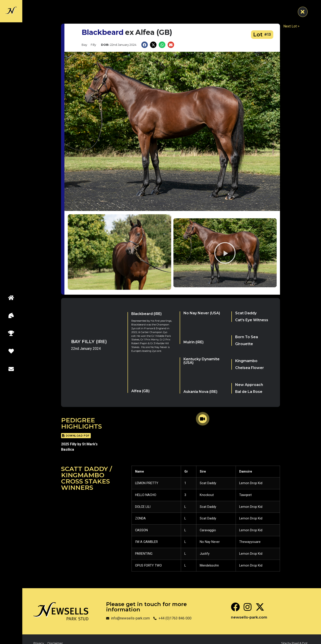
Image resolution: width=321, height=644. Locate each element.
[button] (145, 45)
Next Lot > (291, 26)
